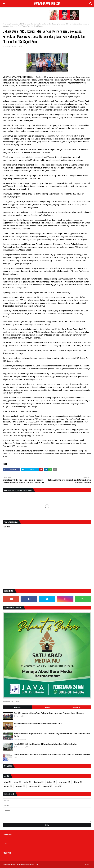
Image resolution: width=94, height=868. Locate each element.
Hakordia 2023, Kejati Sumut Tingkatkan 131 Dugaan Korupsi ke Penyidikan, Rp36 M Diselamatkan (46, 744)
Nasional (51, 782)
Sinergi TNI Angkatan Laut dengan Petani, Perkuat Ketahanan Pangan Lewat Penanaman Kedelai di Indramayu (49, 713)
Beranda (6, 24)
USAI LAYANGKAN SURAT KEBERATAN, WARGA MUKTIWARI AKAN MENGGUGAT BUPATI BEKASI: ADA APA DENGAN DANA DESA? (52, 754)
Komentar (77, 707)
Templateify (13, 864)
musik (58, 786)
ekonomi (8, 786)
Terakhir (47, 707)
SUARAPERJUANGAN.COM (47, 3)
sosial (28, 782)
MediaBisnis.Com (32, 864)
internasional (34, 786)
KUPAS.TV (88, 864)
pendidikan (20, 786)
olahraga (78, 782)
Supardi (7, 46)
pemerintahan (64, 782)
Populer (17, 707)
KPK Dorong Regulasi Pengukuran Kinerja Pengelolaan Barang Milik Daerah (38, 723)
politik (7, 782)
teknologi (47, 786)
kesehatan (39, 782)
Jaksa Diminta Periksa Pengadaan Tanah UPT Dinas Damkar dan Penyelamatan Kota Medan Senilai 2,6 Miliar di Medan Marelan (52, 735)
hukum (17, 782)
